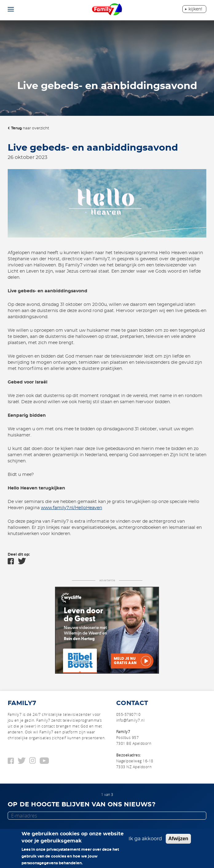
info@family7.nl (130, 720)
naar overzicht (30, 128)
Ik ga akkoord (145, 839)
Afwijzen (178, 839)
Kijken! (195, 9)
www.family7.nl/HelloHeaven (71, 508)
